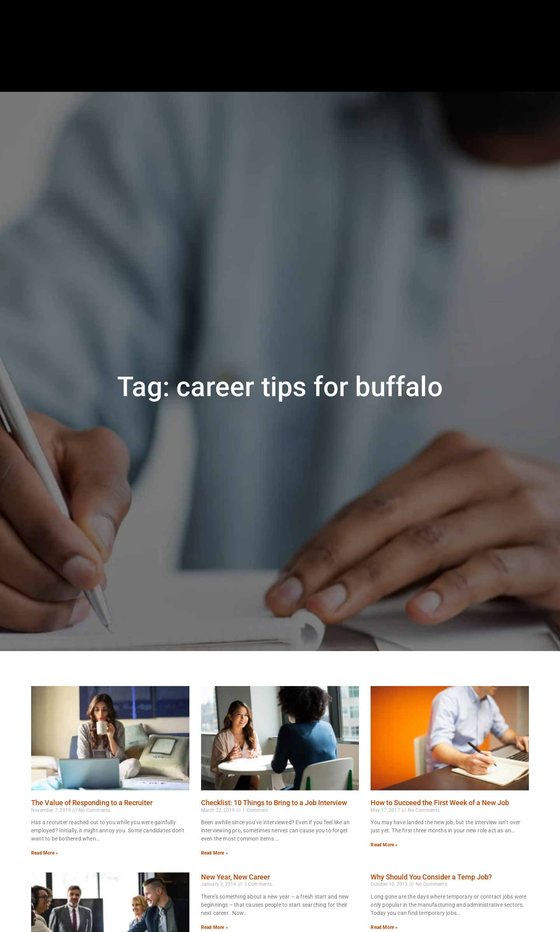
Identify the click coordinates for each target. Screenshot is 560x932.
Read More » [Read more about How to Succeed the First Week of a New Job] (384, 845)
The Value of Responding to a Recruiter (92, 803)
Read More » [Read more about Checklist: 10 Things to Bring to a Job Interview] (214, 853)
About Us (425, 68)
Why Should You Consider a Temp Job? (431, 877)
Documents (496, 68)
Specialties (382, 68)
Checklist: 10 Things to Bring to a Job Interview (274, 803)
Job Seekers (289, 68)
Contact (538, 68)
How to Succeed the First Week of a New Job (440, 803)
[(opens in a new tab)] (521, 48)
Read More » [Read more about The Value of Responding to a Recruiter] (45, 853)
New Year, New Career (235, 877)
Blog (459, 68)
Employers (337, 68)
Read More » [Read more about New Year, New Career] (214, 927)
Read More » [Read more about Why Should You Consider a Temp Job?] (384, 927)
